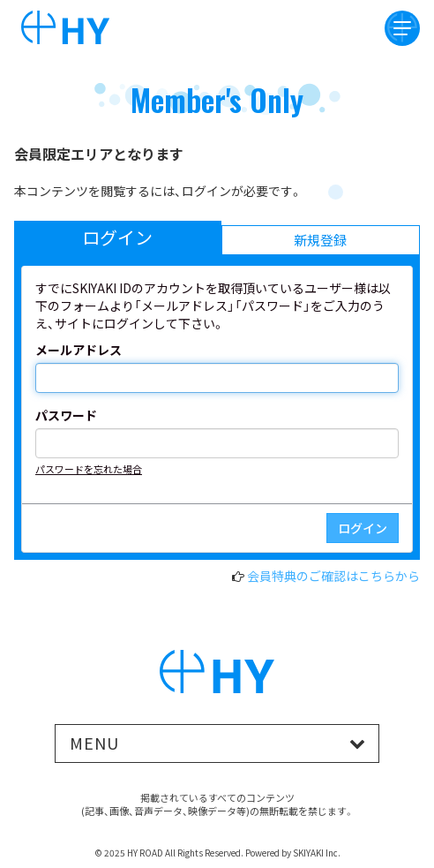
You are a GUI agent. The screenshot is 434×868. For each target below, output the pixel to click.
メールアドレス (79, 350)
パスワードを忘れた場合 (89, 469)
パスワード (66, 415)
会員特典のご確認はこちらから (333, 576)
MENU (94, 743)
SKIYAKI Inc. (317, 853)
